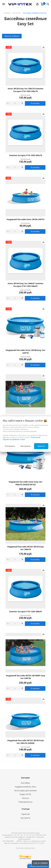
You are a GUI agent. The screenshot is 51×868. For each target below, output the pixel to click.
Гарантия (25, 814)
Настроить (26, 446)
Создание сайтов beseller (38, 866)
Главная (7, 13)
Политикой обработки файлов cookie (21, 438)
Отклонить (10, 446)
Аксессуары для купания (25, 790)
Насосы (25, 798)
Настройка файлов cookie (26, 848)
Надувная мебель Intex (25, 787)
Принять (41, 446)
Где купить (25, 818)
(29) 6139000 (40, 863)
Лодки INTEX (25, 794)
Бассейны (25, 783)
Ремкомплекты (25, 802)
